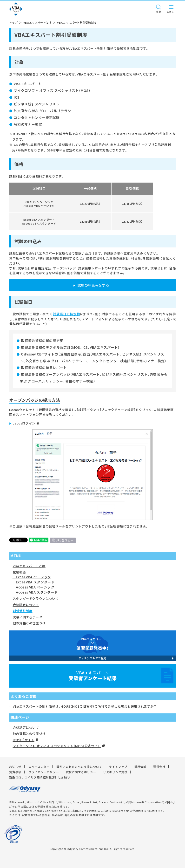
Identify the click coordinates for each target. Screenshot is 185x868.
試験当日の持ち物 (66, 314)
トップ (13, 23)
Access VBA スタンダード (37, 592)
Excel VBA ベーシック (33, 577)
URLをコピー (65, 540)
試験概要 (19, 572)
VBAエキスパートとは (37, 23)
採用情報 (140, 767)
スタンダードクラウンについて (36, 598)
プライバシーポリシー (44, 772)
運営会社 (159, 767)
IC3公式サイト (24, 740)
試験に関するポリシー (81, 772)
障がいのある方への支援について (79, 767)
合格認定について (26, 605)
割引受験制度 (23, 611)
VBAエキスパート (92, 676)
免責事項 (15, 772)
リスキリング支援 (115, 772)
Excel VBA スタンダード (35, 582)
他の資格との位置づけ (29, 623)
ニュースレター (39, 767)
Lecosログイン (24, 423)
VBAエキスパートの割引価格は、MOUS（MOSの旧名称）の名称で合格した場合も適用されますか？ (85, 706)
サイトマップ (118, 767)
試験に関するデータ (28, 617)
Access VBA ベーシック (35, 587)
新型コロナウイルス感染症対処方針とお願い (40, 777)
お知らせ (15, 767)
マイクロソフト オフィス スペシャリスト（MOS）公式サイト (57, 746)
